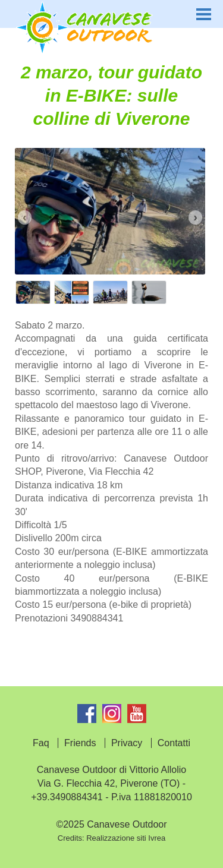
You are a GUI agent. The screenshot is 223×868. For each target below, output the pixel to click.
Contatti (174, 743)
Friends (80, 743)
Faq (41, 743)
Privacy (127, 743)
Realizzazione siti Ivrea (126, 838)
